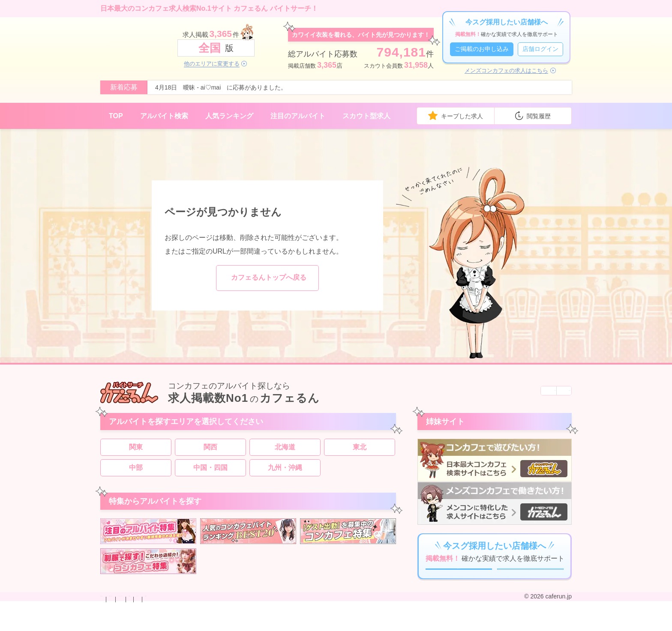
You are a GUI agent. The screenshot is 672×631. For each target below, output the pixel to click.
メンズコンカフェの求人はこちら (506, 71)
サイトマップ (310, 624)
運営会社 (346, 624)
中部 (136, 472)
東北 (360, 451)
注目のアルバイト (298, 116)
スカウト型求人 (366, 116)
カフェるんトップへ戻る (269, 278)
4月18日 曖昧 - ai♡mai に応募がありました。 (221, 87)
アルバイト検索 (164, 116)
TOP (116, 116)
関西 (210, 451)
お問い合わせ (118, 624)
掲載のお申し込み (166, 624)
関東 (136, 451)
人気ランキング (229, 116)
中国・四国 (210, 472)
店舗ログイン (540, 49)
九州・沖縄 (285, 472)
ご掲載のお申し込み (482, 49)
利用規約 (274, 624)
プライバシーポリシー (226, 624)
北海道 (285, 451)
